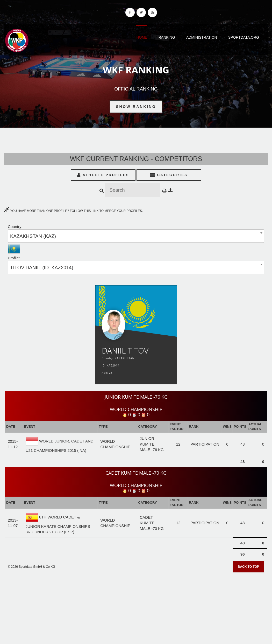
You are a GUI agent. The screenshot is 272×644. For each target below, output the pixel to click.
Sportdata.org (244, 37)
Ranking (167, 37)
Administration (202, 37)
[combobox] (136, 236)
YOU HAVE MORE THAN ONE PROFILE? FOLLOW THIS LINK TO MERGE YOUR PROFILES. (73, 211)
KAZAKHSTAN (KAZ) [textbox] (33, 236)
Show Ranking (136, 107)
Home (142, 37)
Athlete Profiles (103, 175)
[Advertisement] (136, 606)
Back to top (248, 567)
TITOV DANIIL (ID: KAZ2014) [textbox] (42, 268)
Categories (169, 175)
